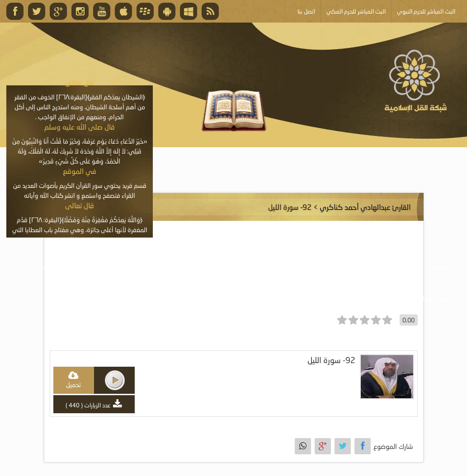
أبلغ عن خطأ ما (353, 298)
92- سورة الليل (331, 360)
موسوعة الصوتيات (387, 266)
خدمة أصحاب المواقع (423, 298)
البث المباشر (57, 266)
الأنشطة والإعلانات (119, 266)
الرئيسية (442, 266)
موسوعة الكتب (255, 266)
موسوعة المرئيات (319, 266)
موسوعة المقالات (189, 266)
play (115, 380)
